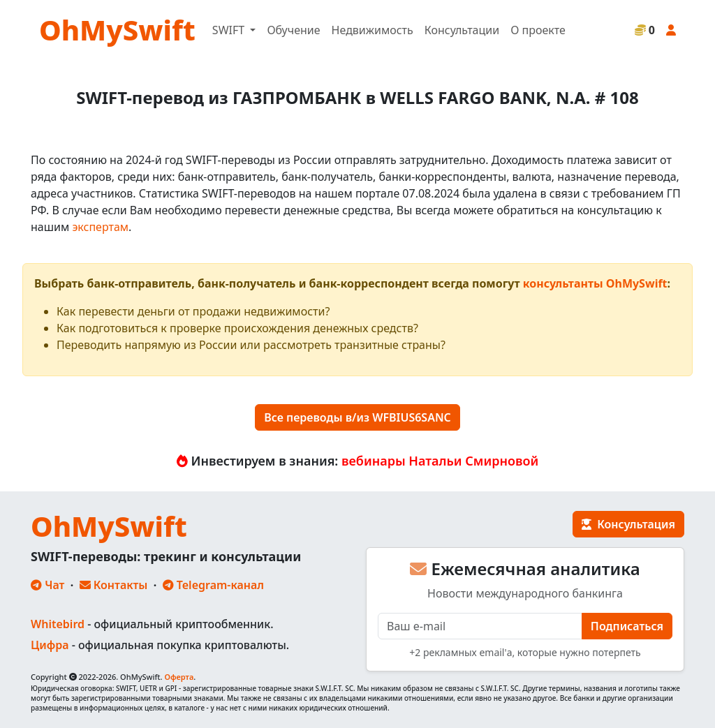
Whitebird (58, 624)
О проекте (538, 30)
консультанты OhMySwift (595, 283)
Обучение (293, 30)
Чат (47, 585)
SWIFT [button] (230, 30)
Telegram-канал (213, 585)
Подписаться (627, 626)
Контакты (114, 585)
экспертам (100, 227)
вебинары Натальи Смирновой (440, 461)
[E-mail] (480, 626)
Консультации (462, 30)
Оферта (179, 677)
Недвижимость (373, 30)
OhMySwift (117, 30)
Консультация (628, 524)
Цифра (50, 645)
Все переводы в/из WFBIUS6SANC (357, 417)
